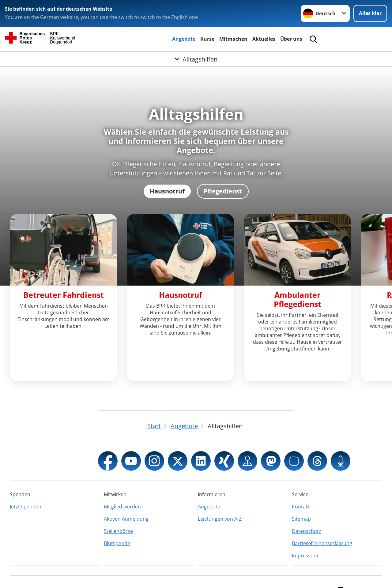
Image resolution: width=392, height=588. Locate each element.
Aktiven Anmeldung (126, 497)
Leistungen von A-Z (220, 497)
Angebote (184, 39)
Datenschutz (307, 509)
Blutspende (117, 521)
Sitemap (301, 497)
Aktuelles (264, 39)
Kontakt (301, 485)
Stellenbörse (118, 509)
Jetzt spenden (26, 485)
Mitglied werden (122, 485)
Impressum (305, 534)
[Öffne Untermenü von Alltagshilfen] (196, 59)
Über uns (291, 39)
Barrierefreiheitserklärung (322, 521)
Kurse (207, 39)
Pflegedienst (223, 191)
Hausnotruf (167, 191)
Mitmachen (233, 39)
